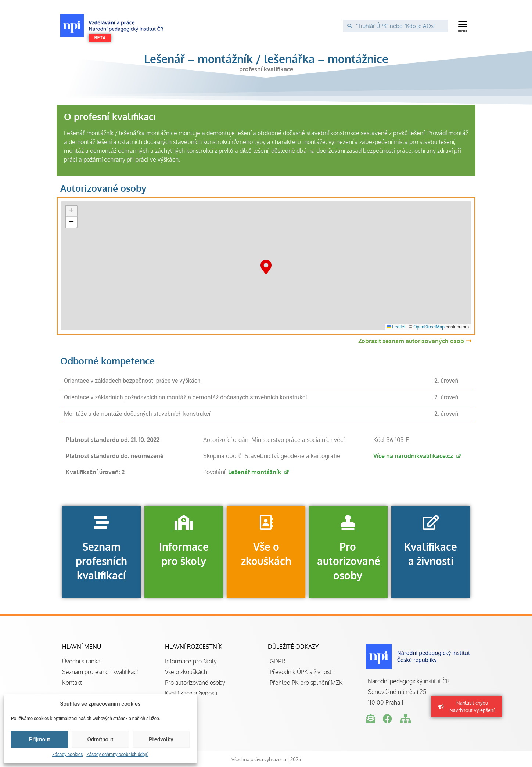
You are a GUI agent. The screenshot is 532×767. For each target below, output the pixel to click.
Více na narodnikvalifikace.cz (417, 456)
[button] (463, 26)
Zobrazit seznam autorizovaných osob (411, 341)
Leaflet (396, 327)
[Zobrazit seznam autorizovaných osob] (469, 341)
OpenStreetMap (429, 327)
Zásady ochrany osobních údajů (117, 755)
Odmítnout (100, 739)
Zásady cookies (67, 755)
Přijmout (39, 739)
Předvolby (161, 739)
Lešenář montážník (259, 472)
